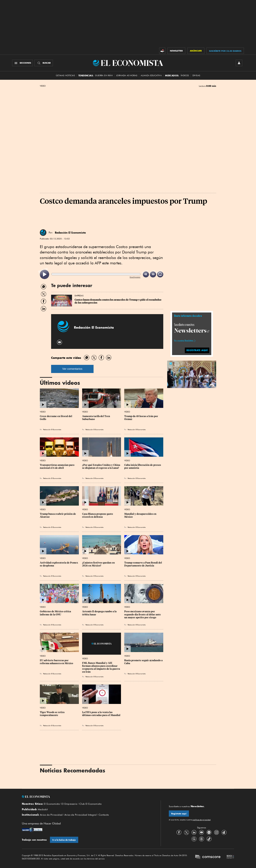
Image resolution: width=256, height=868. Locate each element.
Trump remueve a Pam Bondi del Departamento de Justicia (143, 564)
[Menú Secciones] (22, 63)
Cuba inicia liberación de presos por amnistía (143, 466)
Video (43, 86)
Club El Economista (90, 804)
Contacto (104, 815)
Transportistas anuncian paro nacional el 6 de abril (57, 466)
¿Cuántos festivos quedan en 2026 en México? (99, 564)
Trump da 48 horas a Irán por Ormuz (141, 418)
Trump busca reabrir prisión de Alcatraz (58, 515)
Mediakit (43, 809)
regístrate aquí (197, 350)
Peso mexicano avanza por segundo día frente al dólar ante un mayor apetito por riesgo (143, 614)
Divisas (196, 75)
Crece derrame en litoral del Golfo (56, 418)
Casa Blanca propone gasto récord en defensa (98, 515)
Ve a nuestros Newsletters (184, 341)
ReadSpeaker (135, 277)
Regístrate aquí (179, 814)
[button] (192, 374)
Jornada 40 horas (127, 75)
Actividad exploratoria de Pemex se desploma (59, 564)
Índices (185, 75)
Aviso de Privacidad (51, 815)
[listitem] (44, 274)
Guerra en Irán (104, 75)
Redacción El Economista (70, 233)
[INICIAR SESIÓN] (239, 63)
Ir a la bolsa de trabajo (64, 840)
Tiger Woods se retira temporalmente (52, 714)
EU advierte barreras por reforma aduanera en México (56, 662)
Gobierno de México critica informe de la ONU (56, 613)
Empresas (79, 296)
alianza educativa (151, 75)
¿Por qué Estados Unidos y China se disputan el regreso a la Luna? (101, 466)
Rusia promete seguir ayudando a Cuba (144, 662)
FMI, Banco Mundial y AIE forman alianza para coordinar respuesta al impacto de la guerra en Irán (101, 667)
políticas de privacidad (201, 820)
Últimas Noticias (65, 75)
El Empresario (69, 804)
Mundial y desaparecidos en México (141, 515)
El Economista (52, 804)
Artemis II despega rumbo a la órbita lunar (100, 613)
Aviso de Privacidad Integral (81, 815)
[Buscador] (44, 63)
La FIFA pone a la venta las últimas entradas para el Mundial (101, 714)
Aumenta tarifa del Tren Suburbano (96, 418)
